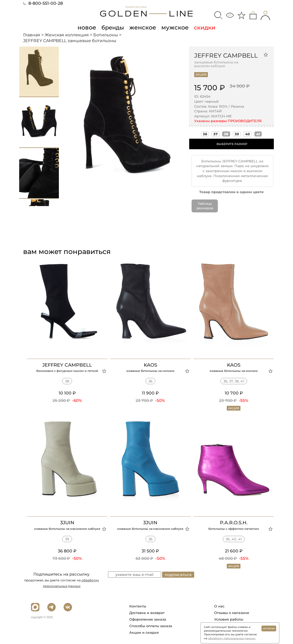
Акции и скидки (144, 632)
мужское (174, 27)
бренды (114, 27)
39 (237, 134)
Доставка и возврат (147, 613)
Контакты (138, 606)
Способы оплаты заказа (151, 626)
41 (258, 134)
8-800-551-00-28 (43, 3)
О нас (219, 606)
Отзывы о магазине (232, 613)
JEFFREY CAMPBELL (226, 56)
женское (143, 27)
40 (248, 134)
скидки (203, 27)
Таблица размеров (205, 206)
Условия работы (229, 619)
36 (205, 134)
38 (226, 134)
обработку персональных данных (232, 638)
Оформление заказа (148, 619)
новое (89, 27)
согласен (269, 628)
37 (215, 134)
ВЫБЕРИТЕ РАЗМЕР (232, 144)
